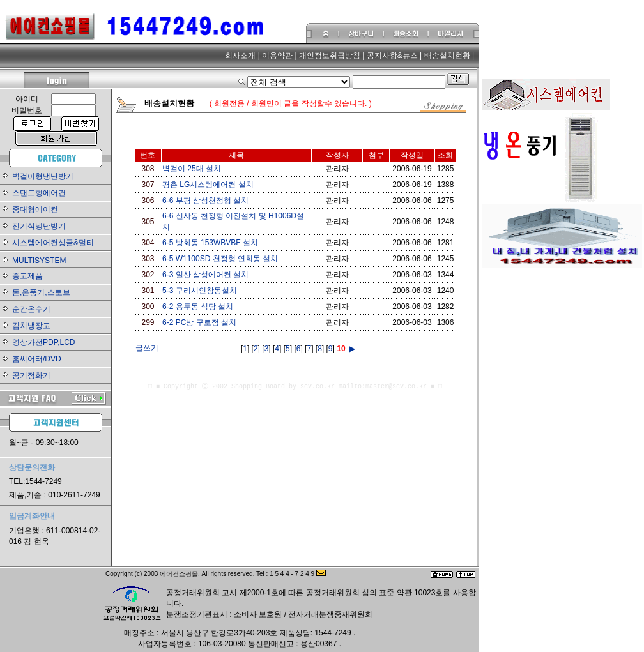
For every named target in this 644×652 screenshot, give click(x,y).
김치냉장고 (31, 326)
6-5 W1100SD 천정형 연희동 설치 (220, 259)
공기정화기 (31, 375)
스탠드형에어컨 (39, 193)
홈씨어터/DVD (37, 359)
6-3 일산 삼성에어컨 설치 (205, 275)
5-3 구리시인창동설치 (200, 291)
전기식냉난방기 (39, 226)
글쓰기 (147, 348)
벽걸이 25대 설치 (192, 169)
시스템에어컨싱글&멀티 (53, 243)
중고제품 (27, 276)
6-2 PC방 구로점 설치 (199, 322)
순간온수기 (31, 309)
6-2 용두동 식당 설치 (198, 307)
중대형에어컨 (35, 209)
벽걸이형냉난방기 (43, 176)
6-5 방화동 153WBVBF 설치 (210, 243)
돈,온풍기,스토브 (41, 292)
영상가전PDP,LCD (43, 342)
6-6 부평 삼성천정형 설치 (205, 201)
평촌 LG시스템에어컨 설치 (208, 185)
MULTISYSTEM (39, 261)
